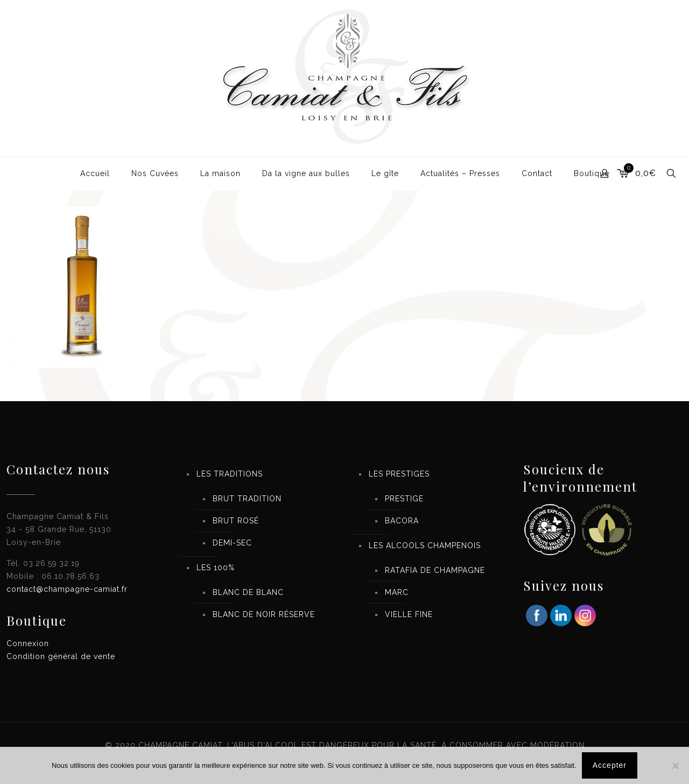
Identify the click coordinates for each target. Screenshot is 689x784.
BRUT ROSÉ (236, 521)
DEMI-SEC (232, 543)
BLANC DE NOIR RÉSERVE (264, 614)
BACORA (402, 521)
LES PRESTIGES (399, 474)
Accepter (610, 765)
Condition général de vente (61, 656)
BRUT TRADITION (247, 499)
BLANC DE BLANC (248, 592)
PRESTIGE (404, 499)
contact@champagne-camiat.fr (67, 589)
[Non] (676, 766)
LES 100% (216, 568)
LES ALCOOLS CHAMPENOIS (425, 545)
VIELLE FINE (409, 614)
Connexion (28, 643)
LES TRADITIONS (230, 474)
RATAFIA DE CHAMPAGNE (435, 570)
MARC (397, 592)
